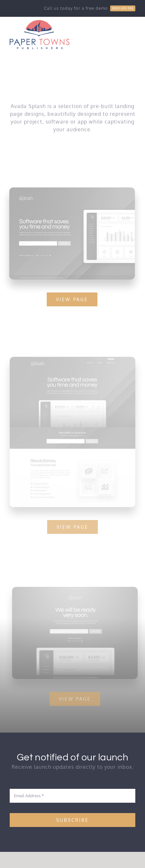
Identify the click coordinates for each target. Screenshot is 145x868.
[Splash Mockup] (72, 361)
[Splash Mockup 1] (77, 589)
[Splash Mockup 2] (72, 190)
